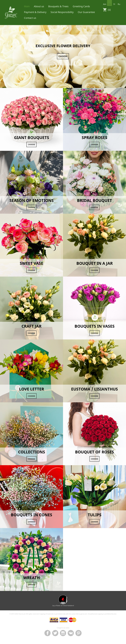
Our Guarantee (86, 12)
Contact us (30, 18)
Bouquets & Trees (58, 6)
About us (39, 6)
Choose (63, 56)
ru (119, 4)
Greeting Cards (81, 6)
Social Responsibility (62, 12)
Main (27, 6)
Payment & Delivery (35, 12)
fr (114, 4)
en (110, 4)
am (105, 4)
